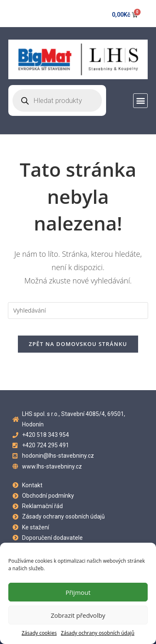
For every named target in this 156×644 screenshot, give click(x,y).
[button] (140, 101)
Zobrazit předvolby (78, 615)
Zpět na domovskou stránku (78, 344)
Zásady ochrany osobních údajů (98, 633)
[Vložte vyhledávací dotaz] (78, 311)
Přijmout (78, 592)
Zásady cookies (39, 633)
